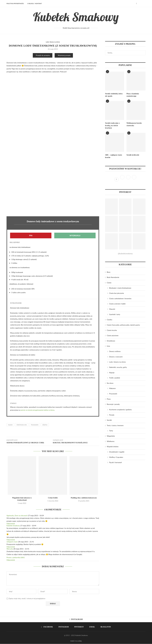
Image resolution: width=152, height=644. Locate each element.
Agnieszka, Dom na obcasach (17, 516)
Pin (31, 236)
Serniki (109, 419)
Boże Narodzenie (113, 277)
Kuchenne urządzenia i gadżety (120, 409)
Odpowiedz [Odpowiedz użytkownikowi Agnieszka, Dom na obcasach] (11, 524)
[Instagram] (123, 179)
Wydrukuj (75, 236)
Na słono (110, 382)
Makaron (112, 388)
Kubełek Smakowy (13, 526)
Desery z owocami (116, 356)
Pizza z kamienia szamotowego (132, 95)
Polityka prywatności (15, 3)
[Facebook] (137, 4)
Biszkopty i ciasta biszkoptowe (120, 287)
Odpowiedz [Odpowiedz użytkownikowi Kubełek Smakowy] (11, 540)
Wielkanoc (111, 441)
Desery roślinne (115, 351)
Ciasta (109, 282)
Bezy (109, 271)
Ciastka (110, 319)
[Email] (91, 627)
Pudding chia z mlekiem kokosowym (84, 498)
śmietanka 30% (22, 425)
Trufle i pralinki (115, 377)
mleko (10, 425)
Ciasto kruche (112, 330)
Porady (112, 414)
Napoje (112, 372)
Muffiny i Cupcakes (116, 456)
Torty (111, 430)
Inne (108, 345)
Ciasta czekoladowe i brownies (120, 298)
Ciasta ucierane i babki (117, 303)
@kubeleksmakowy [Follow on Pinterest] (125, 253)
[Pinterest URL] (111, 206)
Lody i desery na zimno (53, 42)
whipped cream (12, 542)
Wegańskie (111, 435)
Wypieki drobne (113, 446)
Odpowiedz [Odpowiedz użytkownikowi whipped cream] (11, 547)
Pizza (109, 398)
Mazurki (112, 308)
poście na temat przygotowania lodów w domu (38, 410)
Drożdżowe (111, 340)
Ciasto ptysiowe (113, 335)
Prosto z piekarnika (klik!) (16, 558)
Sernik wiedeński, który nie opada (114, 95)
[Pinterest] (128, 179)
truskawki (35, 425)
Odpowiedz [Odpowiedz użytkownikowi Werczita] (11, 560)
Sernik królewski (133, 154)
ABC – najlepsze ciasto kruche (113, 156)
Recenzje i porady (113, 404)
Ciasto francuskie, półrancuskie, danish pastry (123, 324)
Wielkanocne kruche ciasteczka (134, 124)
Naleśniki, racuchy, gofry (118, 367)
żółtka (45, 425)
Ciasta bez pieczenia (117, 293)
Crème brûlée (53, 498)
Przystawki (113, 393)
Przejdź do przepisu (43, 56)
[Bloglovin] (134, 179)
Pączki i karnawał (115, 462)
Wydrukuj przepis (64, 56)
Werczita (10, 549)
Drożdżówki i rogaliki (117, 451)
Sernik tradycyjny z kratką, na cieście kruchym (112, 125)
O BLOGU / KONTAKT (35, 3)
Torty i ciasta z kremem (115, 425)
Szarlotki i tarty (115, 314)
